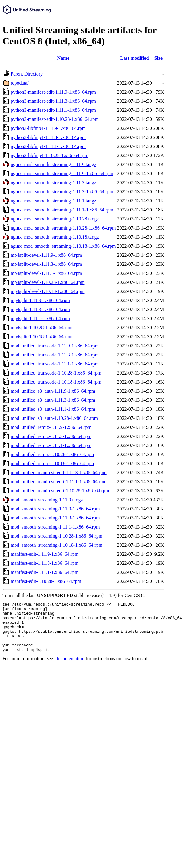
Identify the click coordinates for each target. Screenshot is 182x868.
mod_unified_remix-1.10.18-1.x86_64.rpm (52, 463)
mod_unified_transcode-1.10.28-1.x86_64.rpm (56, 373)
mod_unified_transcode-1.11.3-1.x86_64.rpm (55, 355)
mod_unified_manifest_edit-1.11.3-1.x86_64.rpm (59, 473)
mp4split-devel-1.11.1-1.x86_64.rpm (46, 273)
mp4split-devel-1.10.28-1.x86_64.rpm (48, 282)
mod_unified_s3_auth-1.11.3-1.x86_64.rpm (53, 400)
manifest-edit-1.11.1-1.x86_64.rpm (45, 572)
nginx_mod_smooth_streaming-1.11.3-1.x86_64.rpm (62, 192)
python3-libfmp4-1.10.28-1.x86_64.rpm (50, 155)
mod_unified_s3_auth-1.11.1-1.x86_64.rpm (53, 409)
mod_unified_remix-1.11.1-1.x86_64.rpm (51, 445)
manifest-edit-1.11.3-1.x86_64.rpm (45, 563)
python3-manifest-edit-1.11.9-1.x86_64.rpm (53, 92)
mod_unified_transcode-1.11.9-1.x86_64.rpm (55, 346)
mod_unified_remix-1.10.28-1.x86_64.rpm (52, 454)
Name (63, 58)
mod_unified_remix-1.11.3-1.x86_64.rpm (51, 436)
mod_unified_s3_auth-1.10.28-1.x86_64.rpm (54, 418)
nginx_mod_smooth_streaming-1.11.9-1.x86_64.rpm (62, 174)
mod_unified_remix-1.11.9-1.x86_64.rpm (51, 427)
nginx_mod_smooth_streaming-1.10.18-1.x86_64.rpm (63, 246)
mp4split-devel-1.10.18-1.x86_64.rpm (48, 291)
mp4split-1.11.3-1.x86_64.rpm (40, 309)
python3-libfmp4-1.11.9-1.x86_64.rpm (48, 128)
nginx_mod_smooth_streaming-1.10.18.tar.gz (55, 237)
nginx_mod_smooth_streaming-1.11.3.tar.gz (53, 183)
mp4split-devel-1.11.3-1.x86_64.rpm (46, 264)
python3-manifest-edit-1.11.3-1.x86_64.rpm (53, 101)
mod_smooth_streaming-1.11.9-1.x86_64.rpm (55, 509)
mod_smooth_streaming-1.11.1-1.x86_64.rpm (55, 527)
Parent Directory (27, 74)
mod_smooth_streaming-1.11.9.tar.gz (47, 500)
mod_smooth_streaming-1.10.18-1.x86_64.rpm (56, 545)
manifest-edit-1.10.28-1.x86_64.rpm (46, 581)
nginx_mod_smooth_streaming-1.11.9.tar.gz (53, 164)
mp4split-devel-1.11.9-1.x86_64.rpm (46, 255)
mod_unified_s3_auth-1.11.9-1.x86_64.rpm (53, 391)
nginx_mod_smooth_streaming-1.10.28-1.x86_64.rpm (63, 228)
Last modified (135, 58)
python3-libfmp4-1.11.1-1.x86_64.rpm (48, 146)
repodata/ (20, 83)
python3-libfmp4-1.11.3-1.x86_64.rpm (48, 137)
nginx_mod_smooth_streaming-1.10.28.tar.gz (55, 219)
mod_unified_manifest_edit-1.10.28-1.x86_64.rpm (60, 491)
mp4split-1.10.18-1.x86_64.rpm (41, 337)
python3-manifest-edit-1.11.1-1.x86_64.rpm (53, 110)
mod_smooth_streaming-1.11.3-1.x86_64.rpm (55, 518)
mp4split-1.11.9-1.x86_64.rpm (40, 300)
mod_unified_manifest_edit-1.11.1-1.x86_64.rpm (59, 482)
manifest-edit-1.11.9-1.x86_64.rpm (45, 554)
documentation (70, 669)
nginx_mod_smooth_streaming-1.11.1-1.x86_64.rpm (62, 210)
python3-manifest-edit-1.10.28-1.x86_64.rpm (55, 119)
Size (159, 58)
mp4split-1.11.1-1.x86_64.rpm (40, 318)
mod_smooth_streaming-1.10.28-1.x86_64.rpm (56, 536)
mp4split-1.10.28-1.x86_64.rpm (41, 328)
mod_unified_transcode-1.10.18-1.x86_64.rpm (56, 382)
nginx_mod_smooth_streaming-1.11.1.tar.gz (53, 201)
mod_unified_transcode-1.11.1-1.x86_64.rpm (55, 364)
